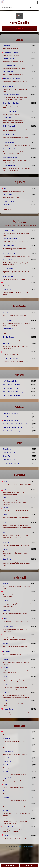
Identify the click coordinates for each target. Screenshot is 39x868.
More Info (20, 28)
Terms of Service (23, 847)
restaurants (10, 866)
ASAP (30, 7)
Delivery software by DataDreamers (20, 849)
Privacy (30, 847)
